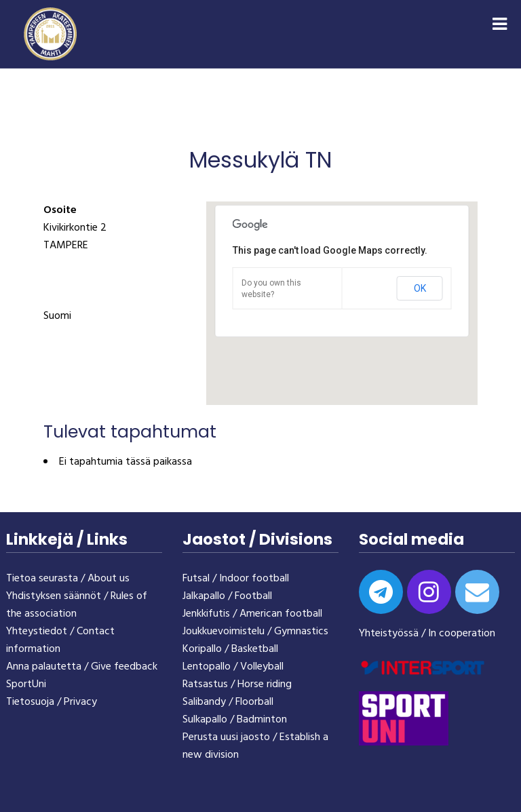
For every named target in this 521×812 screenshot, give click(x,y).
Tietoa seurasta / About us (68, 579)
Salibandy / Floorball (228, 702)
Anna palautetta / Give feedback (82, 667)
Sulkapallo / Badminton (235, 720)
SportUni (26, 684)
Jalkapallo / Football (227, 596)
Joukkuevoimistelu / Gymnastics (255, 632)
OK (420, 288)
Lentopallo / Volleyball (233, 667)
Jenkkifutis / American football (252, 614)
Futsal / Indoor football (236, 579)
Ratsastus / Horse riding (237, 684)
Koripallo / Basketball (230, 649)
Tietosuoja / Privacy (52, 702)
